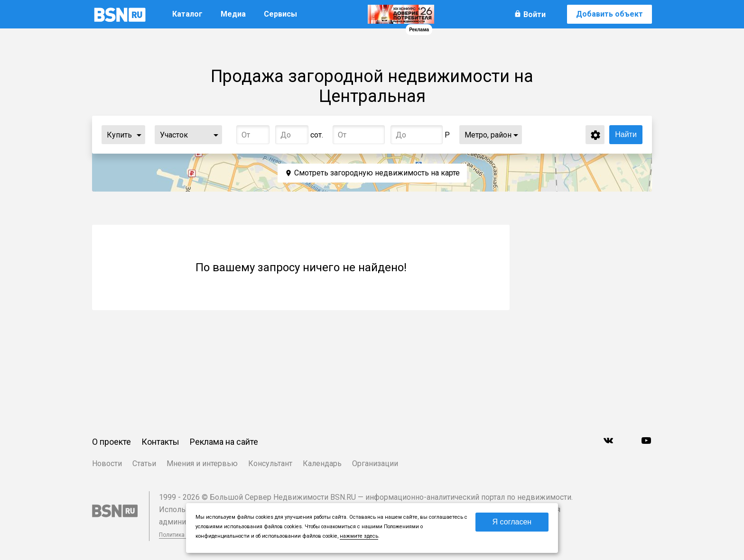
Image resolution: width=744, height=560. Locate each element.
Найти (626, 134)
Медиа (233, 14)
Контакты (160, 442)
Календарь (322, 464)
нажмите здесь (359, 536)
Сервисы (280, 14)
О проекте (112, 442)
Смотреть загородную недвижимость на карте (377, 173)
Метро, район (488, 135)
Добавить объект (609, 14)
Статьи (144, 464)
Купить (119, 135)
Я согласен (512, 522)
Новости (107, 464)
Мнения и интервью (202, 464)
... (139, 135)
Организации (375, 464)
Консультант (270, 464)
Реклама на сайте (224, 442)
